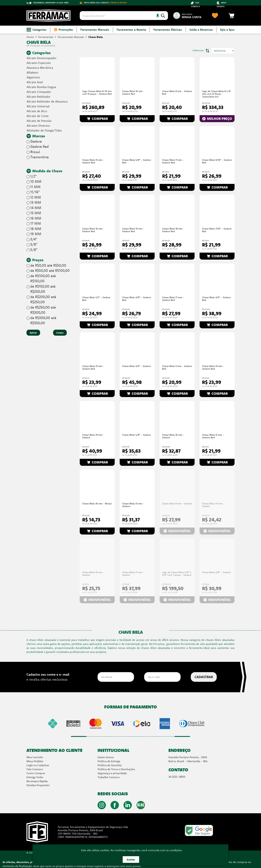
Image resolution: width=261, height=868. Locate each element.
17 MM (36, 223)
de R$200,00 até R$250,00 (43, 299)
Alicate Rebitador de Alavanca (47, 101)
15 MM (36, 213)
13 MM (36, 202)
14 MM (36, 208)
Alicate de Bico (37, 111)
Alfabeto (32, 72)
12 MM (36, 197)
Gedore (36, 141)
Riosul (35, 152)
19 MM (36, 234)
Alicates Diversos (38, 126)
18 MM (36, 229)
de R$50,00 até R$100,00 (50, 270)
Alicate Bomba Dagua (41, 87)
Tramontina (40, 157)
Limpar (60, 333)
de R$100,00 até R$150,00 (43, 278)
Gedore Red (39, 146)
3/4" (34, 239)
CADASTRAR (204, 677)
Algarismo (33, 77)
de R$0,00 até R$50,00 (48, 265)
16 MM (36, 218)
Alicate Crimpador (39, 92)
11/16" (35, 192)
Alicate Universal (38, 106)
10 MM (36, 181)
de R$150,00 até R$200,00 (43, 289)
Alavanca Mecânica (40, 68)
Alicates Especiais (39, 63)
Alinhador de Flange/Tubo (44, 130)
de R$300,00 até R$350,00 (43, 320)
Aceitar (131, 860)
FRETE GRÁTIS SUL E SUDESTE (103, 3)
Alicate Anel (35, 82)
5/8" (34, 250)
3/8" (34, 244)
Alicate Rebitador (38, 97)
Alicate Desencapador (42, 58)
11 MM (35, 187)
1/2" (33, 176)
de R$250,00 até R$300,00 (43, 310)
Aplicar (33, 333)
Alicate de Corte (38, 116)
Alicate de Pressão (39, 121)
